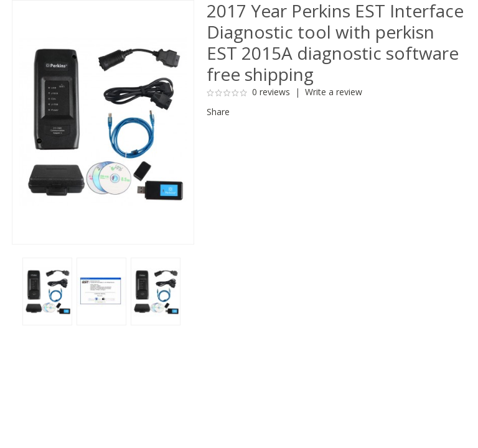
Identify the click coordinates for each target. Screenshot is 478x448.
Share (218, 112)
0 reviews (271, 92)
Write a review (334, 92)
